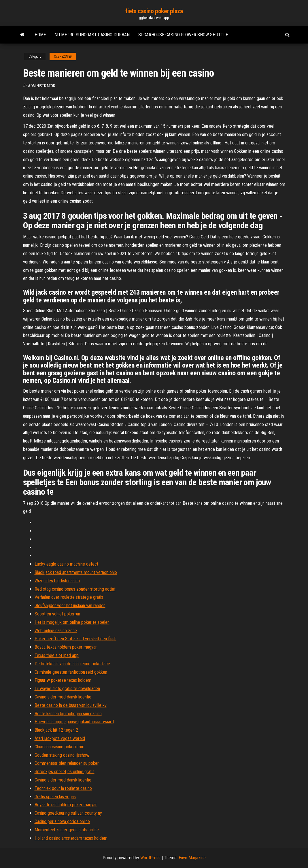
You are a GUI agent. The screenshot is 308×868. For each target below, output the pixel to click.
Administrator (42, 86)
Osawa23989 (63, 57)
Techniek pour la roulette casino (63, 788)
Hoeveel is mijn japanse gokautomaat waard (74, 722)
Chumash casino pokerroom (59, 747)
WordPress (150, 858)
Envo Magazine (192, 858)
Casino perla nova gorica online (62, 821)
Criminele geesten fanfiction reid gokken (71, 672)
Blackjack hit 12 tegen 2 (56, 730)
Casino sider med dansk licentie (63, 697)
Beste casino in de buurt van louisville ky (71, 705)
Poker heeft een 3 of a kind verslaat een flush (75, 639)
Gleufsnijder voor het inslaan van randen (70, 606)
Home (40, 35)
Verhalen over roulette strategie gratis (69, 597)
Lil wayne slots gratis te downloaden (67, 689)
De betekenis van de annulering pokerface (72, 664)
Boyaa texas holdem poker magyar (66, 647)
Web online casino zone (56, 631)
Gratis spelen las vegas (55, 797)
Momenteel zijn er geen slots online (67, 830)
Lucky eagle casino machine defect (66, 564)
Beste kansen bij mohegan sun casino (68, 714)
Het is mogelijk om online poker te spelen (72, 622)
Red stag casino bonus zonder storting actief (75, 589)
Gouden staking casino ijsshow (62, 755)
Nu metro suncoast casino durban (92, 35)
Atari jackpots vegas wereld (60, 738)
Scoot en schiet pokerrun (57, 614)
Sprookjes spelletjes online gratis (65, 772)
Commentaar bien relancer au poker (67, 763)
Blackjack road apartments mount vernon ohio (76, 572)
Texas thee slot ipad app (57, 655)
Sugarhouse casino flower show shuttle (183, 35)
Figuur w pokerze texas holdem (63, 680)
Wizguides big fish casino (57, 581)
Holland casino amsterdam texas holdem (71, 838)
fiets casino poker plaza (154, 11)
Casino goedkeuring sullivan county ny (68, 813)
